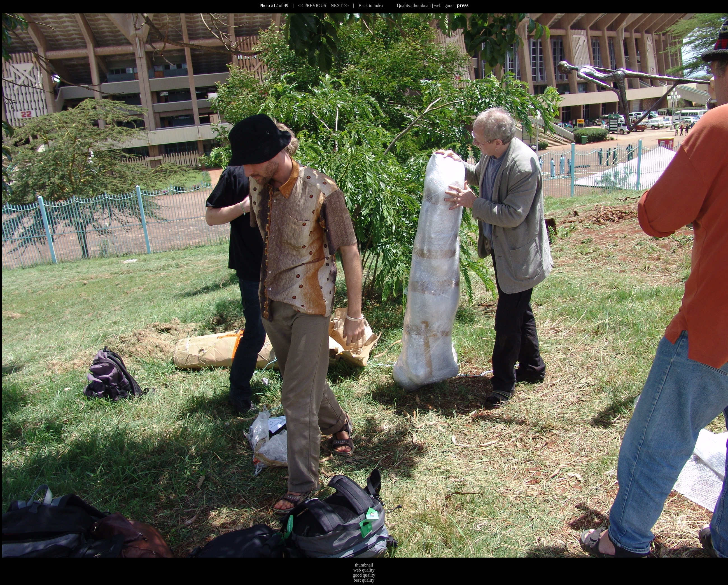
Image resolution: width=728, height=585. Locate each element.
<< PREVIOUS (312, 5)
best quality (364, 580)
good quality (364, 575)
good (449, 5)
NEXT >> (340, 5)
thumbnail (422, 5)
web (438, 5)
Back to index (371, 5)
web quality (364, 570)
